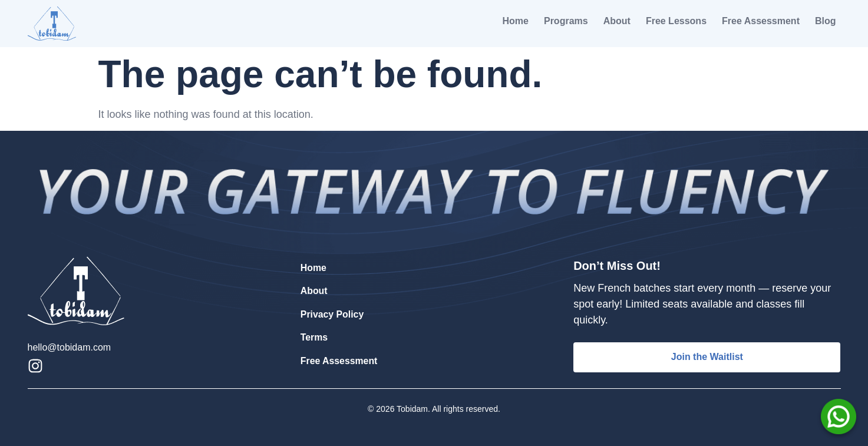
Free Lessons (676, 21)
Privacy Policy (333, 314)
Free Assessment (761, 21)
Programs (566, 21)
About (617, 21)
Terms (314, 337)
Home (516, 21)
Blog (826, 21)
